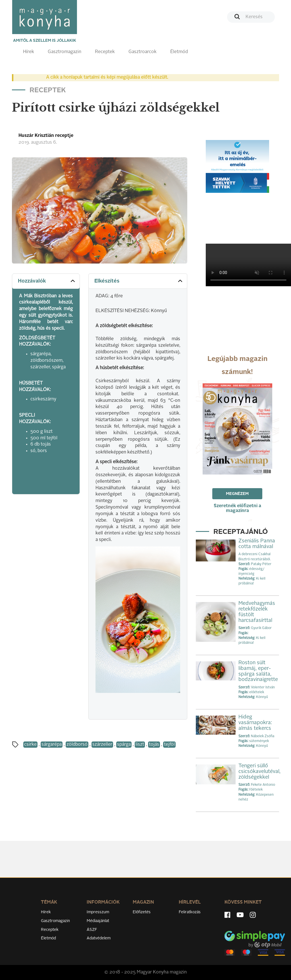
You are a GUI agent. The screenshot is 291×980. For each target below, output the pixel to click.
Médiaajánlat (98, 921)
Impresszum (98, 912)
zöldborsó (77, 745)
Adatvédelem (99, 938)
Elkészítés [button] (139, 281)
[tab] (46, 281)
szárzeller (102, 745)
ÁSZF (92, 930)
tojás (154, 745)
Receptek (105, 52)
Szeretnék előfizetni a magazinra (237, 508)
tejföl (169, 745)
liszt (140, 745)
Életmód (179, 52)
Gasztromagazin (65, 52)
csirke (30, 745)
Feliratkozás (190, 912)
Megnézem (237, 494)
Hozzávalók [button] (47, 281)
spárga (124, 745)
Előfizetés (142, 912)
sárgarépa (52, 745)
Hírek (29, 52)
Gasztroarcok (143, 52)
